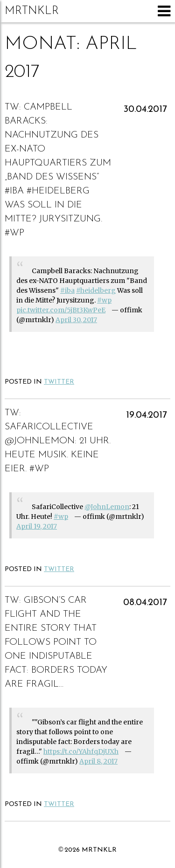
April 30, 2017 (76, 320)
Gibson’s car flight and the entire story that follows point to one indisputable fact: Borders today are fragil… (56, 642)
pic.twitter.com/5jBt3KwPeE (61, 310)
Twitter (59, 382)
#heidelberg (96, 290)
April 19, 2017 (37, 526)
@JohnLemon (107, 507)
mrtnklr (32, 11)
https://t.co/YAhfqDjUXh (81, 751)
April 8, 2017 (98, 761)
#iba (67, 290)
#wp (104, 300)
